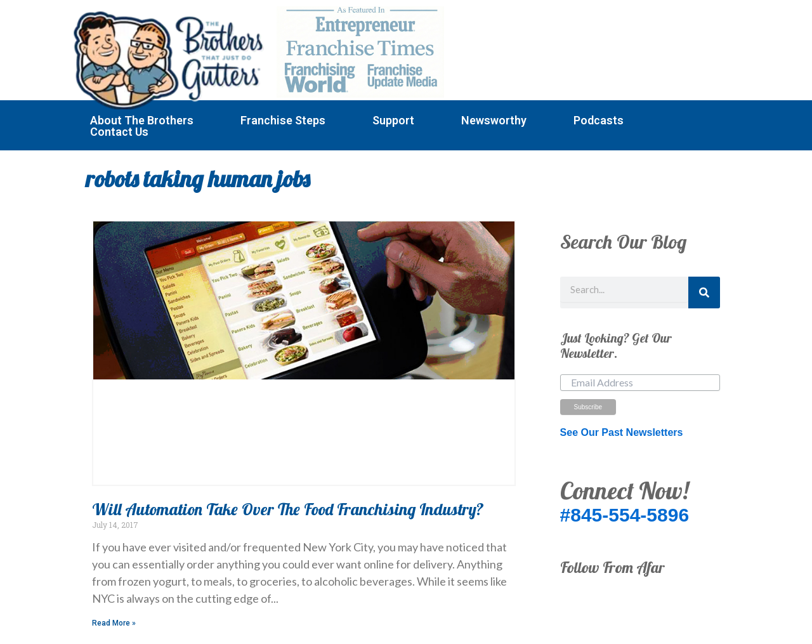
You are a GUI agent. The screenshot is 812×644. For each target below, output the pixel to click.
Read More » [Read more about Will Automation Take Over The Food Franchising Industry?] (114, 623)
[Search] (704, 292)
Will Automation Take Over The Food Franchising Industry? (288, 509)
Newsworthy (494, 121)
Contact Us (119, 132)
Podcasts (599, 121)
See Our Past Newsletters (622, 432)
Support (393, 121)
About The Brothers (142, 121)
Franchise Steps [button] (283, 121)
